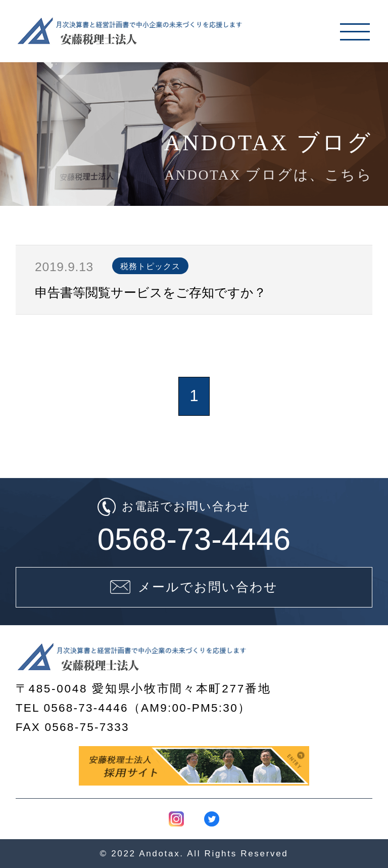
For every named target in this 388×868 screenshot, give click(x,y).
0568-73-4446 (194, 539)
